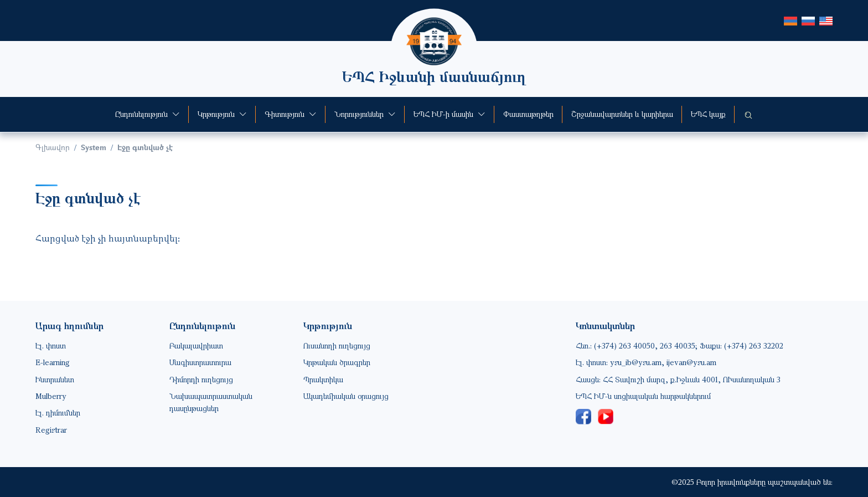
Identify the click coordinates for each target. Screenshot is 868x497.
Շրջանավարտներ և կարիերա (622, 114)
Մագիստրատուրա (200, 362)
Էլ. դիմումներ (58, 413)
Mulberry (51, 396)
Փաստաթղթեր (528, 114)
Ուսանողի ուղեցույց (337, 345)
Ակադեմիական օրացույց (346, 396)
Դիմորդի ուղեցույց (201, 379)
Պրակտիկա (323, 379)
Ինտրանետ (55, 379)
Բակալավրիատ (196, 345)
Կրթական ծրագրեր (337, 362)
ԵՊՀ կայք (708, 114)
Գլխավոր (53, 147)
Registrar (51, 430)
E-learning (53, 362)
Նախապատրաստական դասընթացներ (211, 402)
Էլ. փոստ (51, 345)
